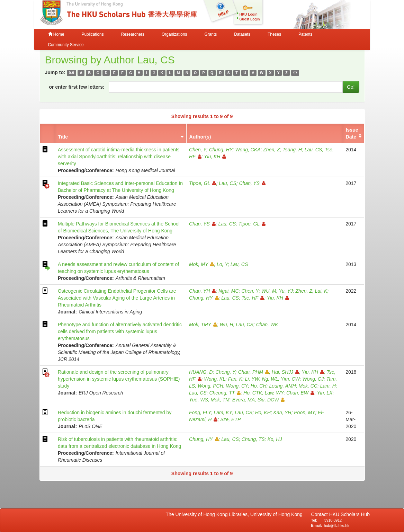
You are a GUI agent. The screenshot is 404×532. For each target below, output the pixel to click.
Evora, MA (244, 400)
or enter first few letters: (77, 87)
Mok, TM (220, 400)
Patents (305, 34)
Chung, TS (253, 439)
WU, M (269, 291)
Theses (274, 34)
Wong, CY (237, 386)
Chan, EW (300, 393)
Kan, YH (282, 413)
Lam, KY (223, 413)
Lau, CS (313, 150)
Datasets (242, 34)
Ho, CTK (253, 393)
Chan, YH (202, 291)
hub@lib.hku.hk (337, 525)
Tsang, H (292, 150)
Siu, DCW (271, 400)
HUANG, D (201, 372)
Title (63, 137)
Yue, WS (199, 400)
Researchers (133, 34)
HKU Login (249, 14)
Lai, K (321, 291)
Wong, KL (214, 379)
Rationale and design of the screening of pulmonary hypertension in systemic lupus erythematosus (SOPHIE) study (119, 379)
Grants (210, 34)
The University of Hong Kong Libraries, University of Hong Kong (236, 514)
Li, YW (252, 379)
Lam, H (328, 386)
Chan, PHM (254, 372)
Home (56, 34)
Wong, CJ (313, 379)
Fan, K (235, 379)
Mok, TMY (203, 325)
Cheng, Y (225, 372)
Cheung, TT (225, 393)
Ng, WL (270, 379)
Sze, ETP (230, 419)
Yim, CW (290, 379)
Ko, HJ (275, 439)
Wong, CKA (248, 150)
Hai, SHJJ (285, 372)
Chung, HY (221, 150)
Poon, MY (304, 413)
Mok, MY (201, 264)
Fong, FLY (200, 413)
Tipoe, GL (203, 183)
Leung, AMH (282, 386)
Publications (93, 34)
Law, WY (274, 393)
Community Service (66, 45)
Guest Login (250, 19)
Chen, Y (198, 150)
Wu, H (227, 325)
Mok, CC (308, 386)
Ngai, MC (228, 291)
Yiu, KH (215, 157)
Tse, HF (253, 298)
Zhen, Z (271, 150)
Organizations (174, 34)
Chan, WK (267, 325)
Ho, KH (263, 413)
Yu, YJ (286, 291)
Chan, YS (253, 183)
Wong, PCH (210, 386)
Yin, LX (325, 393)
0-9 (71, 73)
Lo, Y (222, 264)
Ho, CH (259, 386)
